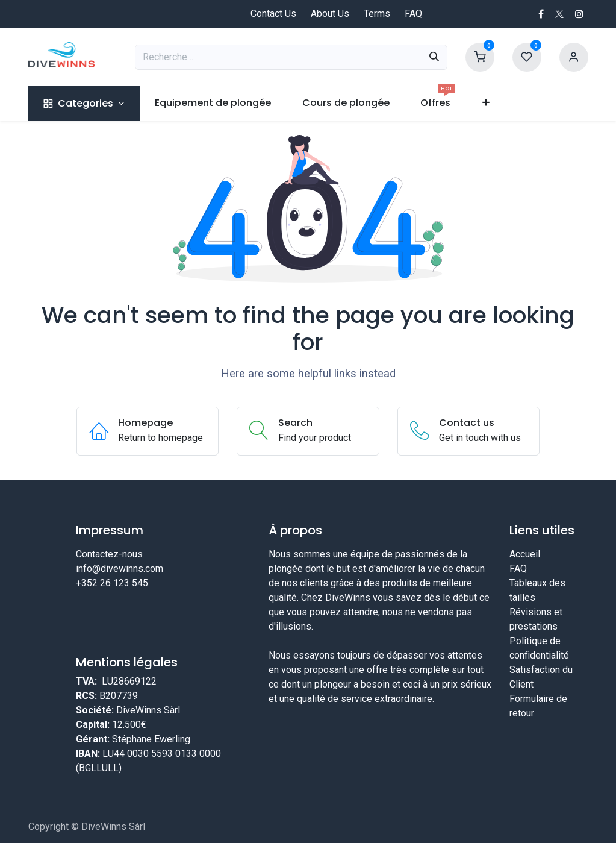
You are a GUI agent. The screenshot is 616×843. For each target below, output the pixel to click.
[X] (559, 14)
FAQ (413, 14)
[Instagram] (579, 14)
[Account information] (574, 56)
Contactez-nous (109, 554)
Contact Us (273, 14)
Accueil (525, 554)
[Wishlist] (527, 56)
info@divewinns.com (120, 569)
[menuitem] (84, 103)
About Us (330, 14)
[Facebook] (541, 14)
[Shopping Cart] (480, 56)
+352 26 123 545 (112, 583)
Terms (377, 14)
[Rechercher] (434, 57)
